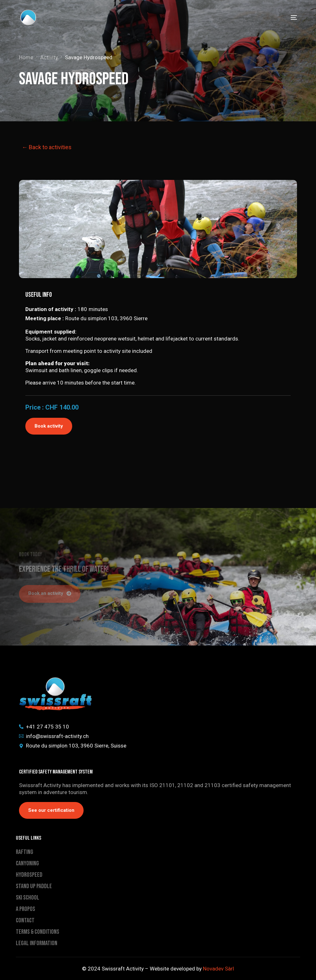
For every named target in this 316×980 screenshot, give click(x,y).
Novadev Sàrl (218, 969)
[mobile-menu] (289, 17)
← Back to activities (47, 147)
